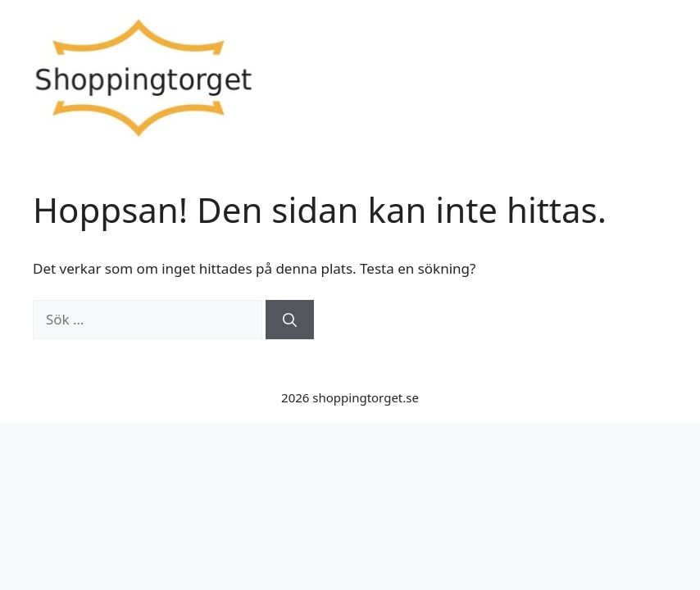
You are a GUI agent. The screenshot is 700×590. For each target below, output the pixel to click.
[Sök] (290, 320)
